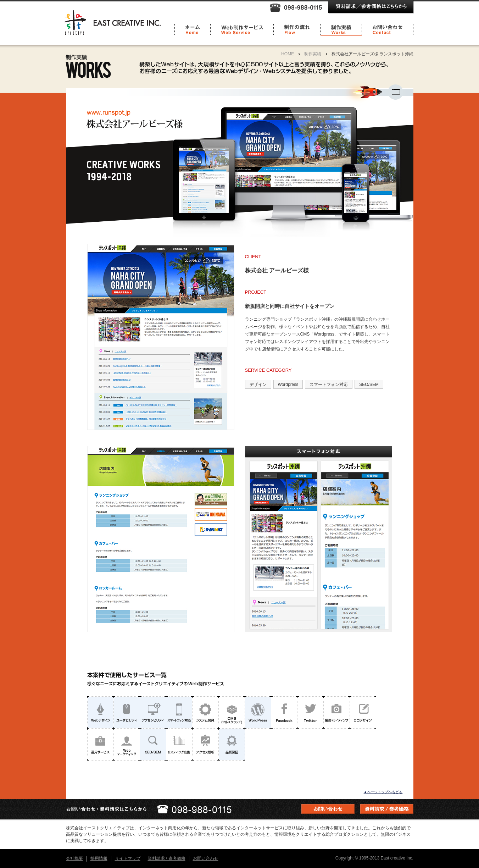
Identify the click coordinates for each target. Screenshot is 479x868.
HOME (288, 54)
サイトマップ (128, 858)
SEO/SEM (369, 385)
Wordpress (288, 385)
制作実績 (313, 54)
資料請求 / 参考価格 (167, 858)
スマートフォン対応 (329, 385)
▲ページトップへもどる (383, 792)
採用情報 (99, 858)
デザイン (258, 385)
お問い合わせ (206, 858)
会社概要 (74, 858)
